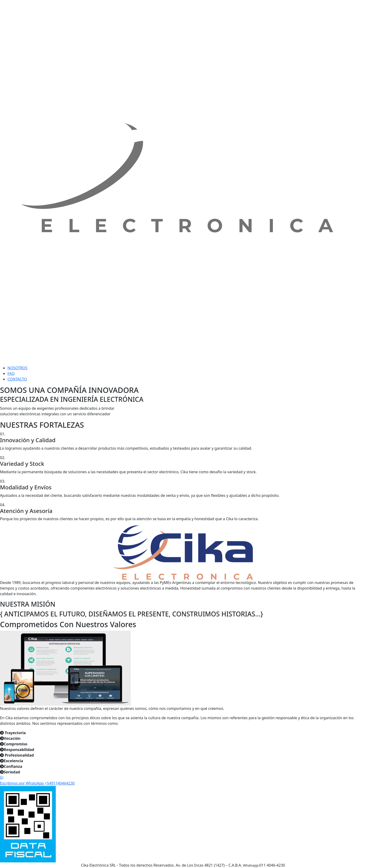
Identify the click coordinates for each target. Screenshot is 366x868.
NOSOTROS (18, 368)
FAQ (11, 374)
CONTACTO (17, 379)
